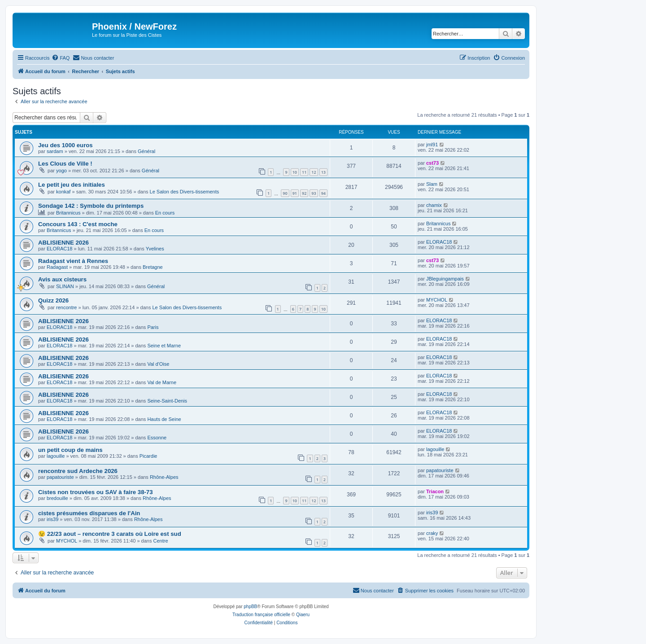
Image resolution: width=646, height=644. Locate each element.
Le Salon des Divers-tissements (185, 192)
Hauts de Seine (164, 419)
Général (146, 151)
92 (304, 193)
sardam (55, 151)
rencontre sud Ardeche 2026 (78, 471)
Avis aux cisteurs (62, 279)
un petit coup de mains (70, 450)
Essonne (157, 438)
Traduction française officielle (261, 615)
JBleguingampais (445, 279)
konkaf (63, 192)
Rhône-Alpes (164, 477)
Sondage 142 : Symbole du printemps (91, 206)
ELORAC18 (59, 249)
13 (323, 172)
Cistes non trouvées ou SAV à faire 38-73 (96, 492)
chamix (434, 205)
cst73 (432, 163)
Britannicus (68, 213)
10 (295, 172)
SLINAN (65, 286)
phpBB (250, 607)
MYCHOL (437, 300)
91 (295, 193)
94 (323, 193)
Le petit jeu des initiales (72, 185)
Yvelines (155, 249)
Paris (153, 327)
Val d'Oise (158, 364)
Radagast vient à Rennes (73, 261)
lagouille (56, 456)
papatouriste (60, 477)
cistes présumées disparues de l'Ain (89, 513)
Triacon (435, 491)
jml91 (432, 145)
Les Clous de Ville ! (65, 164)
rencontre (66, 307)
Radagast (57, 267)
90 (285, 193)
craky (432, 533)
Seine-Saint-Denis (167, 401)
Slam (432, 184)
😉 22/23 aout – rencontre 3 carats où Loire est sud (110, 534)
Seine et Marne (164, 346)
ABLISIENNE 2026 (63, 243)
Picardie (148, 456)
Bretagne (153, 267)
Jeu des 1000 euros (65, 145)
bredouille (57, 498)
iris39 (52, 519)
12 (314, 172)
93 (314, 193)
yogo (61, 171)
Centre (160, 541)
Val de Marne (162, 382)
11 (304, 172)
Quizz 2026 (53, 300)
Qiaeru (303, 615)
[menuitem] (61, 58)
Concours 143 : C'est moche (78, 224)
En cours (165, 213)
